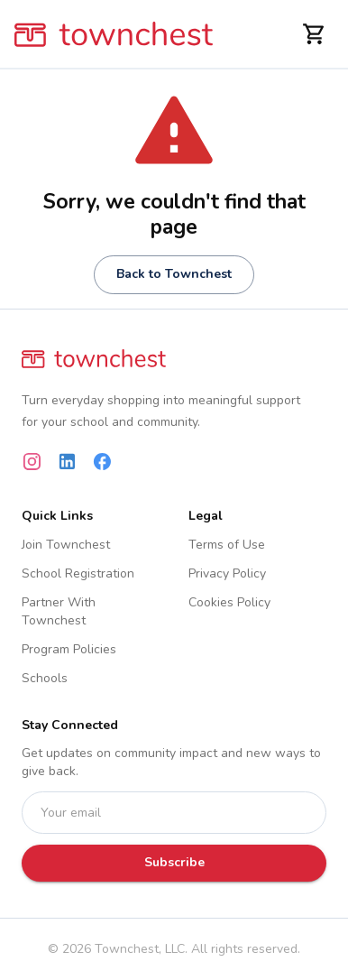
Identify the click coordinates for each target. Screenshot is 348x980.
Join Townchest (66, 545)
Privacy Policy (227, 573)
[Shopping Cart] (314, 34)
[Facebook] (102, 462)
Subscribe (174, 862)
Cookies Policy (229, 602)
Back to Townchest (174, 274)
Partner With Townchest (59, 611)
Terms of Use (227, 545)
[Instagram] (32, 462)
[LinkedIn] (67, 462)
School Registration (78, 573)
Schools (45, 678)
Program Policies (69, 649)
